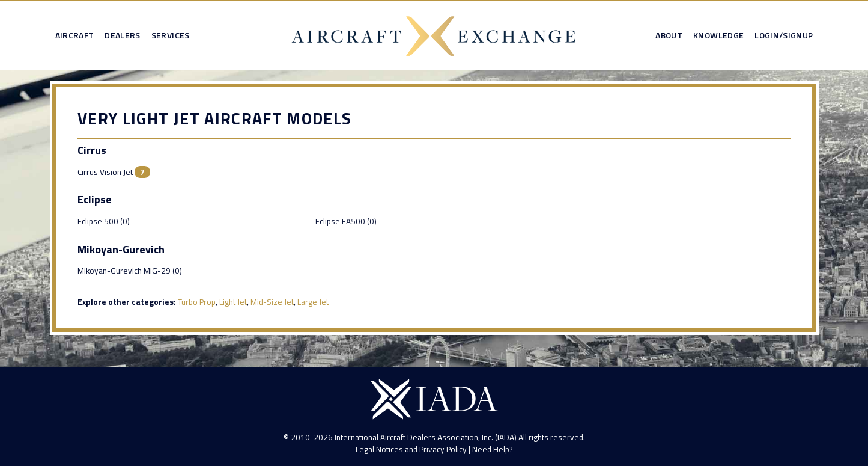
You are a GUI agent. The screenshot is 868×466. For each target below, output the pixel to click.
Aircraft (75, 35)
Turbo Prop (197, 302)
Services (171, 35)
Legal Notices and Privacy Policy (411, 449)
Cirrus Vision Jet (105, 172)
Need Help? (492, 449)
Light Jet (233, 302)
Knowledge (718, 35)
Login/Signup (784, 35)
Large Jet (313, 302)
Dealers (122, 35)
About (669, 35)
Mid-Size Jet (272, 302)
